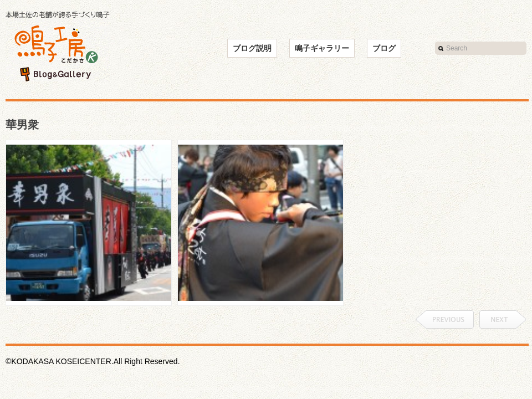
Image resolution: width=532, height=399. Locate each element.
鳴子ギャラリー (322, 48)
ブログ (384, 48)
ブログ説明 (252, 48)
